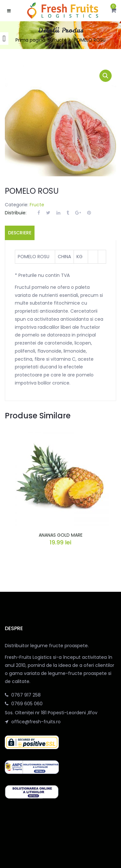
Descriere (20, 233)
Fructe (60, 40)
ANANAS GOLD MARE (61, 535)
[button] (113, 11)
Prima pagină (30, 40)
